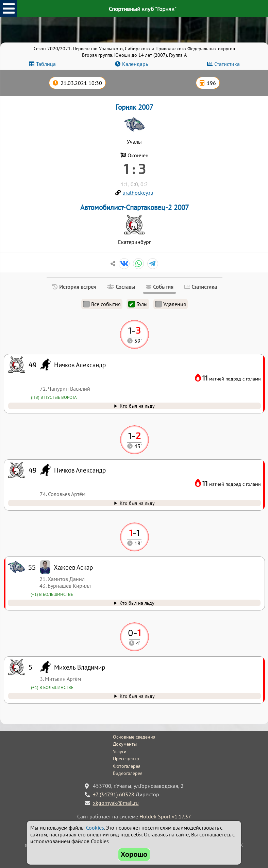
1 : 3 (135, 169)
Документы (125, 744)
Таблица (46, 64)
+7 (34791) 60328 (114, 794)
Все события (102, 304)
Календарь (135, 64)
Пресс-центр (126, 759)
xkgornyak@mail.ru (116, 803)
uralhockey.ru (138, 193)
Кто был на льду (137, 696)
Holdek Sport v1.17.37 (165, 816)
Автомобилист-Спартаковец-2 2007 (135, 207)
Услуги (120, 751)
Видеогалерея (128, 773)
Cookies (95, 828)
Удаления (171, 304)
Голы (138, 304)
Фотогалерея (127, 766)
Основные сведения (134, 737)
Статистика (227, 64)
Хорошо (134, 854)
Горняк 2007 (134, 107)
